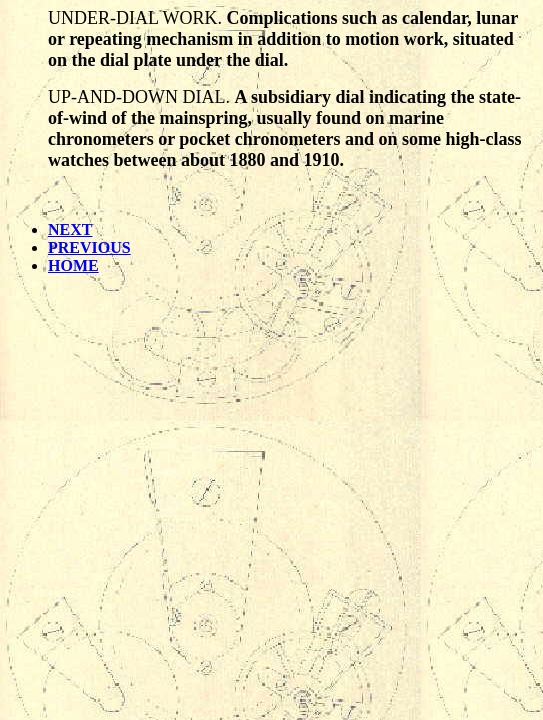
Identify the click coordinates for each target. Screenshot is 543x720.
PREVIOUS (89, 247)
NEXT (70, 229)
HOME (73, 265)
